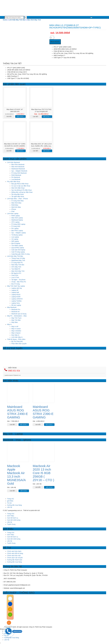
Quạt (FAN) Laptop (18, 248)
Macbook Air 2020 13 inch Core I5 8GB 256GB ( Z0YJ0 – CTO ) (43, 473)
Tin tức (9, 503)
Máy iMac (15, 322)
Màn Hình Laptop (17, 218)
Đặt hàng (20, 117)
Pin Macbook (16, 177)
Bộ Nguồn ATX (16, 273)
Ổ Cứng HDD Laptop (18, 224)
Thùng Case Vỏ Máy (18, 258)
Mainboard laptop (17, 220)
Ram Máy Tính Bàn (18, 265)
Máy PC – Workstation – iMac (17, 316)
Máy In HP (15, 327)
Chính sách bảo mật (14, 556)
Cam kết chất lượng (14, 520)
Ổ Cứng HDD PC (17, 263)
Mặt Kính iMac (16, 207)
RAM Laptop (16, 216)
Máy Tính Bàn (16, 320)
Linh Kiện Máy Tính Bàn (17, 20)
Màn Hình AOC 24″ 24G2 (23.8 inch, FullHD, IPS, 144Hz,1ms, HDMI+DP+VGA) (41, 145)
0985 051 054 (14, 371)
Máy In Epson (16, 333)
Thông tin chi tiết (12, 64)
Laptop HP (15, 290)
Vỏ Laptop (15, 239)
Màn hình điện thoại (18, 188)
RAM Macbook (16, 175)
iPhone (14, 209)
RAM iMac (15, 205)
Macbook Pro (16, 309)
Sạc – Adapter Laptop (19, 233)
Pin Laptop (15, 228)
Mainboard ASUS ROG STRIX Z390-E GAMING (43, 412)
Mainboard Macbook (18, 169)
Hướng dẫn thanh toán (15, 560)
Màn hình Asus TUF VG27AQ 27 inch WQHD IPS (41, 110)
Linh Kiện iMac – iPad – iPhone (18, 199)
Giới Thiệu (11, 516)
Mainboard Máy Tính (18, 260)
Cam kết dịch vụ (13, 518)
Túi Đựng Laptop (17, 235)
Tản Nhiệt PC (16, 269)
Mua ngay (55, 42)
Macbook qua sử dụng (19, 314)
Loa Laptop (15, 237)
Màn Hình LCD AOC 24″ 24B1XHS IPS (15, 110)
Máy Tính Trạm (16, 318)
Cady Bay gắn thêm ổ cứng (20, 254)
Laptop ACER (16, 297)
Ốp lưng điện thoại (18, 194)
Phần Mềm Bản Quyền (19, 344)
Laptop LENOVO (17, 299)
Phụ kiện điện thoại (14, 182)
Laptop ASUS (16, 295)
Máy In (9, 324)
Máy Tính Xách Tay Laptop (16, 286)
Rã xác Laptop (16, 305)
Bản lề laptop (16, 243)
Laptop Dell (15, 292)
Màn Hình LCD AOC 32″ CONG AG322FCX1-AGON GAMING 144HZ (15, 145)
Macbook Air (15, 312)
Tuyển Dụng (11, 524)
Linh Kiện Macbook (13, 162)
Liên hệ (10, 507)
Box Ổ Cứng (16, 284)
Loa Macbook (16, 179)
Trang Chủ (11, 514)
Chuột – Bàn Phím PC (19, 282)
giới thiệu (10, 501)
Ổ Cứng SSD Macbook (19, 173)
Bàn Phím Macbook (18, 164)
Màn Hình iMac (16, 203)
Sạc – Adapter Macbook (19, 171)
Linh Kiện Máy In (17, 337)
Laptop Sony (16, 303)
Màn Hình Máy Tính (34, 20)
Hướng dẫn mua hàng (14, 505)
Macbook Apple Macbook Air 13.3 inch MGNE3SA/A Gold (16, 475)
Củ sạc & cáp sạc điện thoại (21, 186)
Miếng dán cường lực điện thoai (22, 192)
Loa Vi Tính (15, 277)
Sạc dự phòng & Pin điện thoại (22, 190)
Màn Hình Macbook (18, 167)
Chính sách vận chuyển (15, 558)
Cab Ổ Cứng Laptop (18, 252)
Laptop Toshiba (16, 301)
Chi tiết (9, 117)
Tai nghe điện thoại (18, 196)
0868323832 (17, 631)
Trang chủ (11, 499)
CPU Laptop (15, 222)
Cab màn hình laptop (18, 250)
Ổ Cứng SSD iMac (18, 201)
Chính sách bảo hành (14, 551)
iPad (13, 211)
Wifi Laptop (15, 241)
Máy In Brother (16, 331)
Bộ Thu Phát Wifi (17, 341)
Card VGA (15, 275)
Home (5, 20)
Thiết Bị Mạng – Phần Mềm (16, 339)
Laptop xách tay (17, 288)
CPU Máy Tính (16, 267)
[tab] (12, 64)
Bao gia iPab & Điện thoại (20, 184)
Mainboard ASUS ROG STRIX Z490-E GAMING (18, 412)
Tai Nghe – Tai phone (18, 280)
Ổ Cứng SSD (16, 226)
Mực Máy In (15, 335)
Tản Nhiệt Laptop (17, 246)
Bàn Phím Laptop (17, 231)
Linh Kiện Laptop (13, 214)
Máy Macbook (12, 307)
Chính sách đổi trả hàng (15, 553)
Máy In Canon (16, 329)
